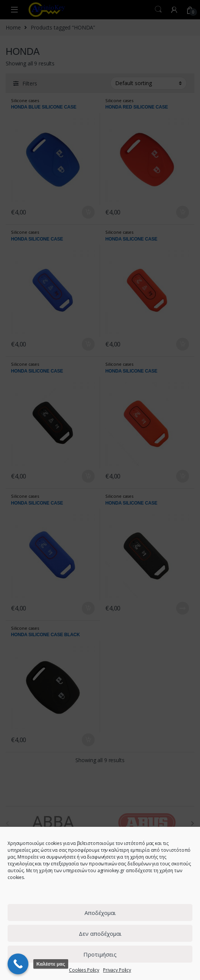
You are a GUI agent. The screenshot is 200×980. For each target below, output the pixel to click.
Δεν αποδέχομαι (100, 933)
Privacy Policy (117, 970)
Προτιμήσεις (100, 954)
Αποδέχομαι (100, 913)
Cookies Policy (84, 970)
